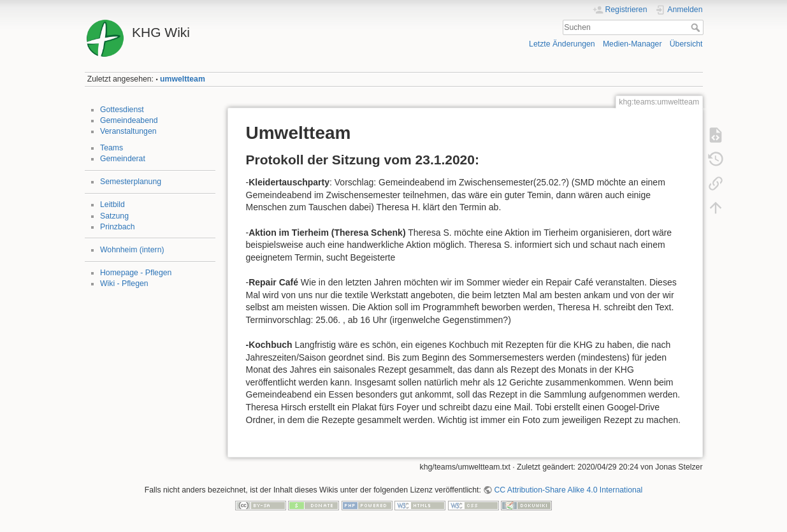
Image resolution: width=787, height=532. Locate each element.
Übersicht (686, 44)
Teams (112, 148)
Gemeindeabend (129, 120)
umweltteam (183, 79)
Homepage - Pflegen (136, 273)
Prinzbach (117, 227)
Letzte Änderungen (562, 44)
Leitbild (112, 205)
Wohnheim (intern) (132, 250)
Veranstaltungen (128, 131)
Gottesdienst (122, 110)
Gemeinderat (123, 159)
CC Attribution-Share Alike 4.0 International (568, 490)
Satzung (114, 216)
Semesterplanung (131, 182)
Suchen (697, 27)
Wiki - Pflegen (124, 284)
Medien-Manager (632, 44)
